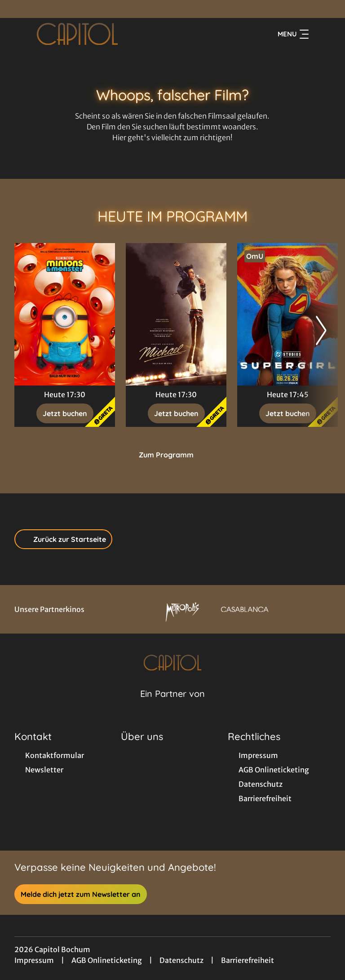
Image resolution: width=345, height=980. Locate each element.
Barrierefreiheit (248, 960)
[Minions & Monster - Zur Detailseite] (65, 314)
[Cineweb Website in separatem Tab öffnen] (172, 705)
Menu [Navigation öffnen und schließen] (293, 34)
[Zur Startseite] (77, 34)
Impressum (34, 960)
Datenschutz (181, 960)
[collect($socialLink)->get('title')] (16, 9)
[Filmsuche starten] (322, 34)
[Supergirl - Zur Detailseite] (287, 314)
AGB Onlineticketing (107, 960)
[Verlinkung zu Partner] (183, 609)
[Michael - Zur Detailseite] (176, 314)
